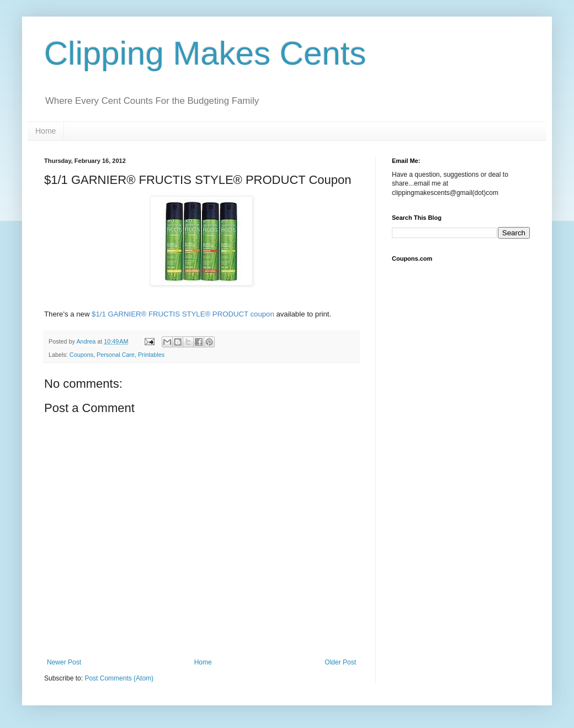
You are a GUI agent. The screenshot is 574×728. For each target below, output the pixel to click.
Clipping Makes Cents (205, 53)
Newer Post (64, 662)
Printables (151, 355)
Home (46, 131)
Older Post (340, 662)
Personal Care (116, 355)
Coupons (81, 355)
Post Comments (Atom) (119, 678)
